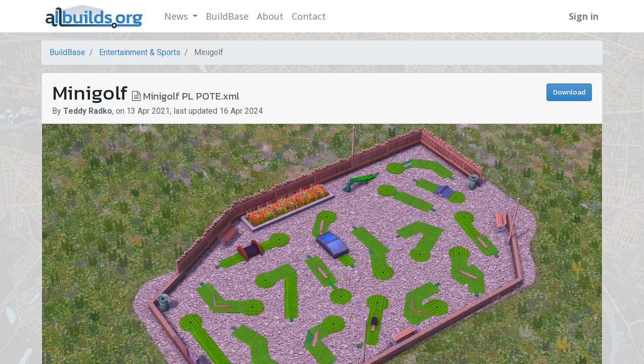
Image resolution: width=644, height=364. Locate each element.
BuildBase (67, 52)
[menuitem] (227, 16)
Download (569, 92)
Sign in (584, 16)
